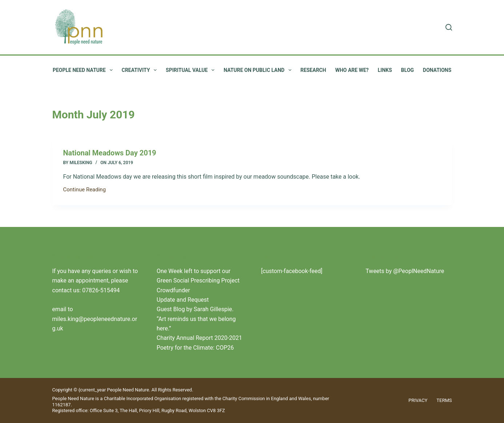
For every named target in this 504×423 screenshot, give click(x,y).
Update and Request (183, 300)
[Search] (449, 27)
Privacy (418, 400)
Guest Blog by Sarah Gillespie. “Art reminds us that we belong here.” (196, 319)
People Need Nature (84, 70)
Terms (444, 400)
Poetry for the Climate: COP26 (195, 348)
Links (385, 70)
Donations (437, 70)
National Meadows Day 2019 (110, 153)
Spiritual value (191, 70)
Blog (408, 70)
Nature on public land (259, 70)
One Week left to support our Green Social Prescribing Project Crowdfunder (198, 281)
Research (313, 70)
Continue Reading (85, 190)
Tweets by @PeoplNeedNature (405, 271)
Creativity (141, 70)
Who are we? (352, 70)
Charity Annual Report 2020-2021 (199, 338)
